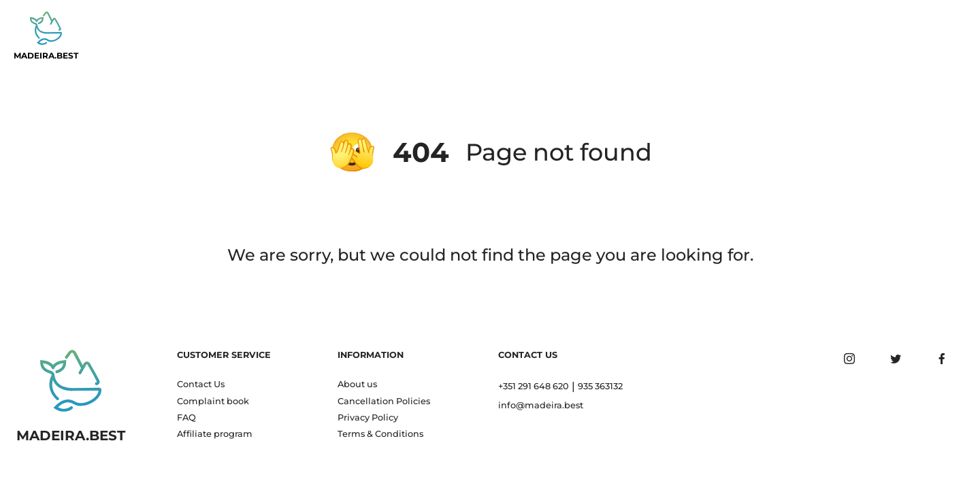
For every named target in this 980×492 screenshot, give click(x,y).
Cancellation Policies (384, 401)
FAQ (186, 417)
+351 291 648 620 (534, 386)
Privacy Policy (368, 417)
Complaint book (213, 401)
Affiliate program (215, 434)
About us (357, 384)
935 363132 (600, 386)
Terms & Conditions (380, 434)
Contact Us (201, 384)
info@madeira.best (541, 405)
